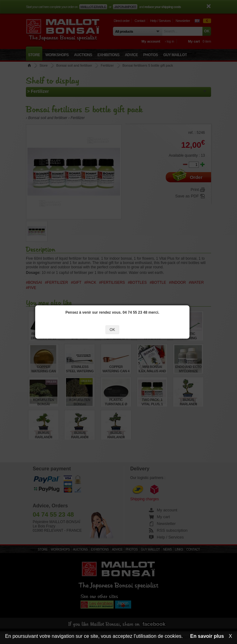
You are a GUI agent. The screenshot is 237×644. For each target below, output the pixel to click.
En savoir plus (207, 636)
